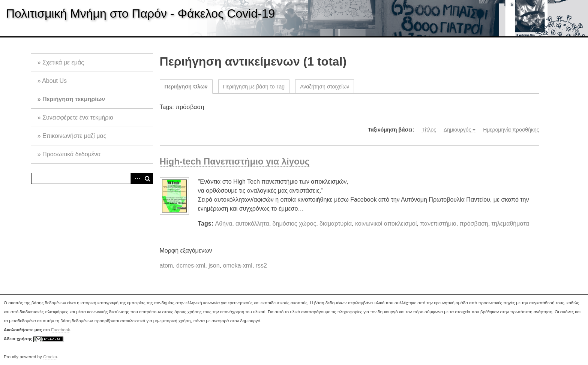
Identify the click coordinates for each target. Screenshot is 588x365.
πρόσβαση (474, 224)
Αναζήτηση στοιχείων (325, 87)
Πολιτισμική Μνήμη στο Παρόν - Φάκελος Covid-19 (140, 13)
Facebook (61, 330)
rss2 (261, 266)
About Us (54, 81)
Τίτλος (429, 130)
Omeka (50, 357)
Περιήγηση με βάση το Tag (254, 87)
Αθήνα (223, 224)
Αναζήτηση (147, 178)
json (214, 266)
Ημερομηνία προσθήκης (511, 130)
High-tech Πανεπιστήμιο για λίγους (235, 161)
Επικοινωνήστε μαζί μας (74, 136)
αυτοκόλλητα (252, 224)
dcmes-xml (191, 266)
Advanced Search (136, 178)
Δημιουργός (457, 130)
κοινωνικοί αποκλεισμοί (386, 224)
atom (166, 266)
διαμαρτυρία (336, 224)
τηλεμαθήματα (510, 224)
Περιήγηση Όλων (186, 87)
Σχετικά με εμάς (63, 62)
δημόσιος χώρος (295, 224)
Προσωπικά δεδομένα (71, 154)
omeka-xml (237, 266)
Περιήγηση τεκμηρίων (74, 99)
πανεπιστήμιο (438, 224)
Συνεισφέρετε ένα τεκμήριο (78, 117)
